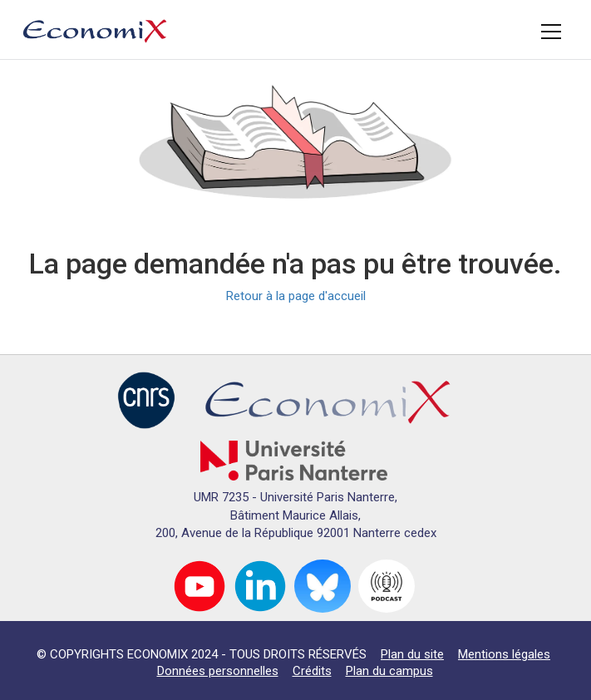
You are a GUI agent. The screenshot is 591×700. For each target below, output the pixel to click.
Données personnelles (218, 671)
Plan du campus (389, 671)
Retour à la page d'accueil (296, 296)
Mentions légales (504, 654)
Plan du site (412, 654)
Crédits (312, 671)
